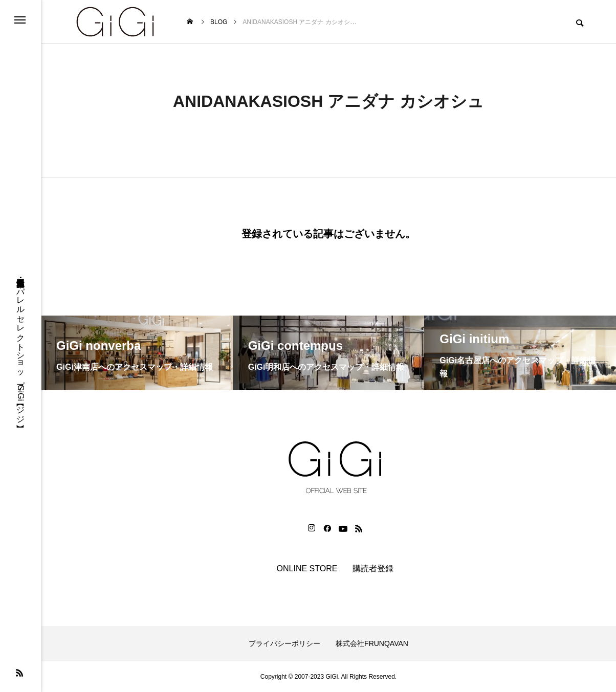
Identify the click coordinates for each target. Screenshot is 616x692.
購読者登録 (373, 568)
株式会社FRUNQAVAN (372, 643)
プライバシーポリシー (284, 643)
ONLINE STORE (307, 568)
